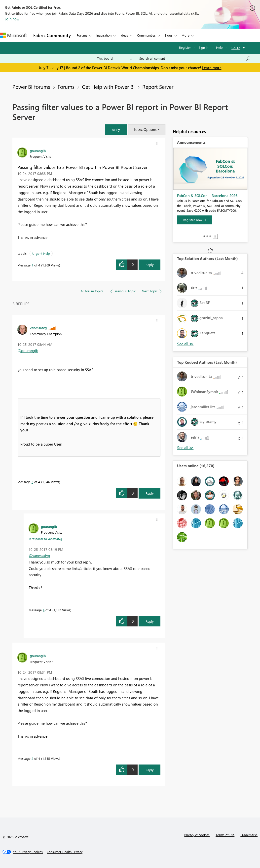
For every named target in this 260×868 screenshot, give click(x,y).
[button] (116, 129)
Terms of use (225, 835)
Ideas (124, 35)
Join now (12, 19)
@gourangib (28, 351)
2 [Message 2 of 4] (32, 758)
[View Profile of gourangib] (38, 151)
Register (185, 47)
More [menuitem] (186, 35)
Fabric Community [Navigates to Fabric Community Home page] (52, 35)
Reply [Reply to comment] (150, 493)
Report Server (158, 87)
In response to (45, 539)
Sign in (204, 47)
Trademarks (249, 835)
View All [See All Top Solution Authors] (185, 344)
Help (219, 47)
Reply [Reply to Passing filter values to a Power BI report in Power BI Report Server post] (150, 265)
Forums (82, 35)
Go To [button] (236, 48)
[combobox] (195, 58)
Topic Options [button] (145, 129)
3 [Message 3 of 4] (32, 482)
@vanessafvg (39, 556)
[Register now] (194, 220)
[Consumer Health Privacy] (65, 852)
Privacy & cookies (197, 835)
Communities (146, 35)
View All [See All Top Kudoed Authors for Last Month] (185, 448)
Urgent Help (41, 253)
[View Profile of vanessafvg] (38, 328)
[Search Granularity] (115, 58)
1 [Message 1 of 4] (32, 265)
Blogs (169, 35)
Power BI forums (31, 87)
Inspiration (104, 35)
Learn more (212, 68)
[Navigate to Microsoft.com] (13, 35)
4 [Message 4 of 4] (44, 610)
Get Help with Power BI (108, 87)
